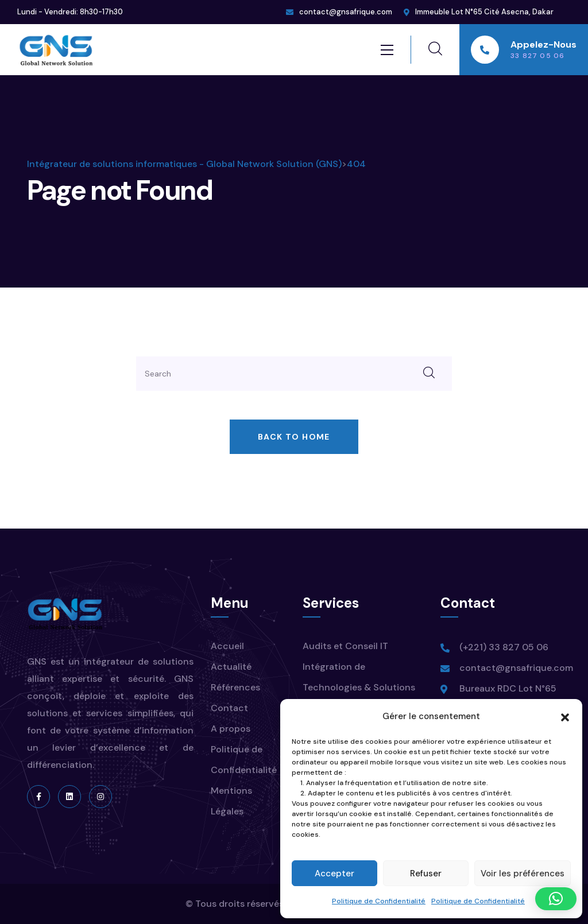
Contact (229, 708)
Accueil (227, 646)
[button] (565, 716)
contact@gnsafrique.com (346, 12)
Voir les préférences (523, 873)
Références (235, 687)
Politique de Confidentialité (379, 901)
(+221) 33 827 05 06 (504, 647)
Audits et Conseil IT (345, 646)
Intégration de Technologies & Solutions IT (359, 687)
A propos (231, 729)
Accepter (334, 873)
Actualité (231, 667)
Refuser (426, 873)
